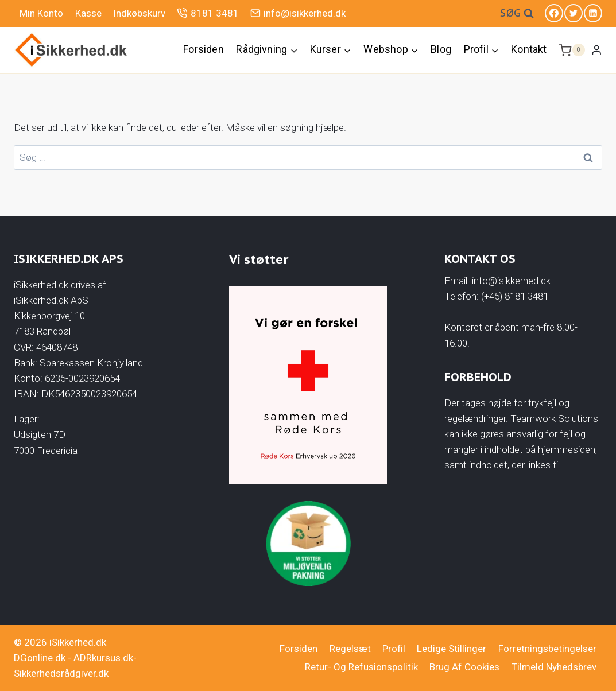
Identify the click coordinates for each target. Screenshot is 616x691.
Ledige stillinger (452, 649)
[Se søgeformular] (517, 13)
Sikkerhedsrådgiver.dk (61, 673)
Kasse (88, 13)
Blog (441, 49)
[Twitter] (574, 13)
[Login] (596, 50)
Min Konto (41, 13)
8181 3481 (208, 13)
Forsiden (203, 49)
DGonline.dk (40, 658)
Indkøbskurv (139, 13)
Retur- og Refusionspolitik (361, 667)
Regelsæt (350, 649)
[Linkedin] (593, 13)
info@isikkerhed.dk (298, 13)
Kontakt (529, 49)
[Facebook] (554, 13)
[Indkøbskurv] (572, 50)
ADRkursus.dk (103, 658)
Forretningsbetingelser (547, 649)
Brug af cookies (464, 667)
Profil (394, 649)
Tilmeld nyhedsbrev (554, 667)
